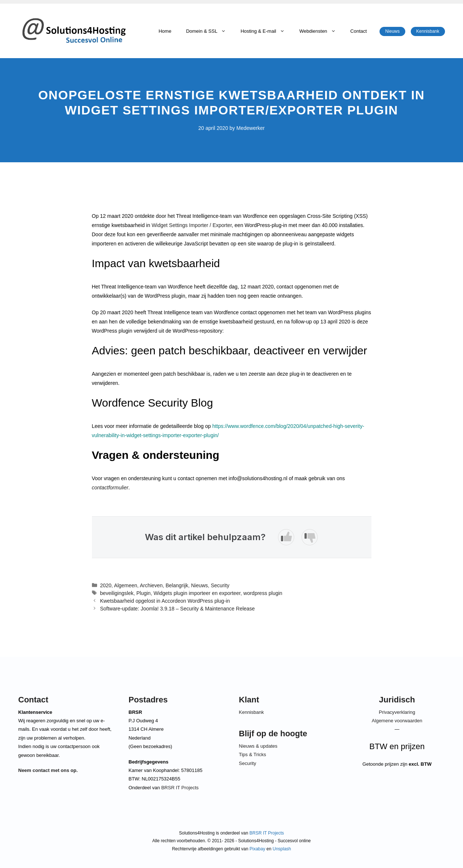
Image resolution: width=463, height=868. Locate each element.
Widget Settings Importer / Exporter (192, 225)
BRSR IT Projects (180, 788)
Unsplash (282, 849)
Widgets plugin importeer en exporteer (197, 593)
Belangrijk (177, 585)
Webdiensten (321, 31)
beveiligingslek (117, 593)
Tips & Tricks (253, 754)
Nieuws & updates (258, 746)
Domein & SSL (210, 31)
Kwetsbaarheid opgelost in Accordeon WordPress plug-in (165, 601)
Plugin (144, 593)
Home (165, 31)
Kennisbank (428, 31)
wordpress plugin (263, 593)
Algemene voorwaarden (397, 721)
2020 (106, 585)
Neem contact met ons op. (48, 770)
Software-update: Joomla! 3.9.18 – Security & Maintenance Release (177, 609)
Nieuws (392, 31)
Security (220, 585)
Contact (359, 31)
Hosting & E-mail (266, 31)
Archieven (151, 585)
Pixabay (258, 849)
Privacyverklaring (397, 712)
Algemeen (126, 585)
